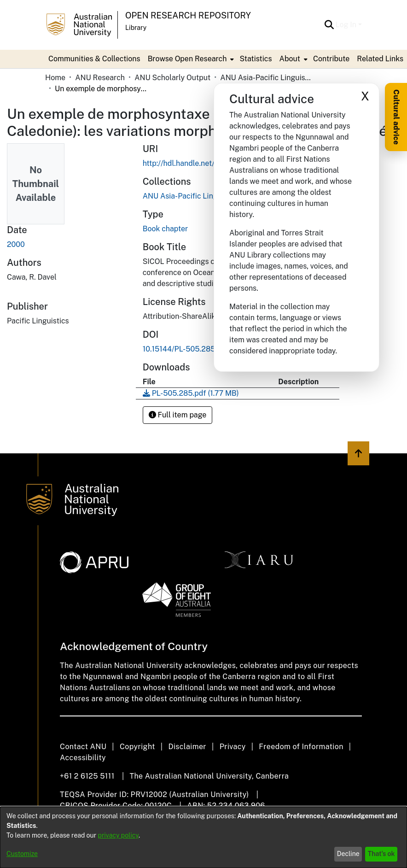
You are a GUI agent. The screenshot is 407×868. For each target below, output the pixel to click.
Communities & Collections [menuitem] (94, 59)
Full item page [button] (178, 415)
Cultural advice (396, 117)
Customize (22, 854)
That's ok (381, 854)
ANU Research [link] (100, 78)
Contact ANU (83, 747)
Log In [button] (347, 25)
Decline (348, 854)
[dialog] (203, 837)
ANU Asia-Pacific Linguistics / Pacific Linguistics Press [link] (266, 78)
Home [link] (55, 78)
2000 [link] (16, 244)
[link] (191, 393)
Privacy (233, 747)
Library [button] (136, 28)
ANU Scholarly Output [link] (172, 78)
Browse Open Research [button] (187, 59)
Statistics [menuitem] (256, 59)
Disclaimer (187, 747)
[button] (329, 25)
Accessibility (83, 758)
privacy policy (118, 835)
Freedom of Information (301, 747)
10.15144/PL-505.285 (179, 349)
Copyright (137, 747)
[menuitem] (190, 59)
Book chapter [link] (166, 229)
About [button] (290, 59)
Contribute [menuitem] (331, 59)
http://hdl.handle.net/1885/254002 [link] (202, 163)
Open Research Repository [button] (188, 15)
